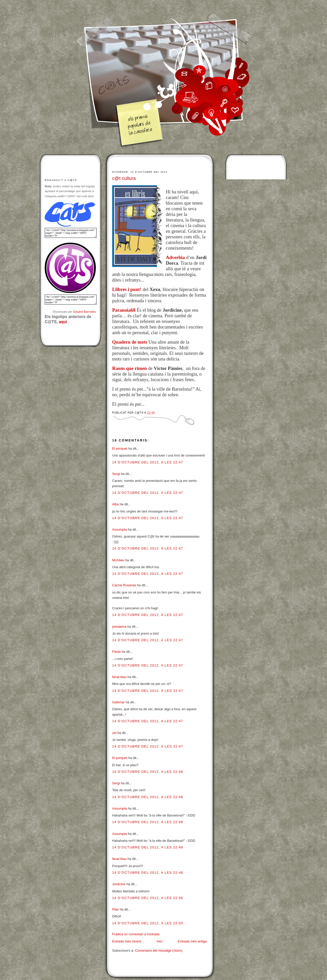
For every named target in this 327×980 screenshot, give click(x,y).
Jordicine (119, 884)
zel (114, 733)
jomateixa (119, 627)
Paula (116, 652)
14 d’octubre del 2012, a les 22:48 (148, 772)
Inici (160, 941)
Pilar (115, 909)
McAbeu (118, 560)
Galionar (118, 702)
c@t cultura (124, 178)
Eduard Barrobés (85, 312)
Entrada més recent (127, 941)
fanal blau (119, 677)
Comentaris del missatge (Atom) (159, 950)
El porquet (120, 448)
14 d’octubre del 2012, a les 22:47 (148, 462)
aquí (63, 322)
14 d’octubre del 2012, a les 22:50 (148, 923)
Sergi (116, 474)
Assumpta (120, 529)
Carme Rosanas (124, 585)
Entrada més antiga (192, 941)
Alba (115, 504)
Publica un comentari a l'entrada (136, 934)
